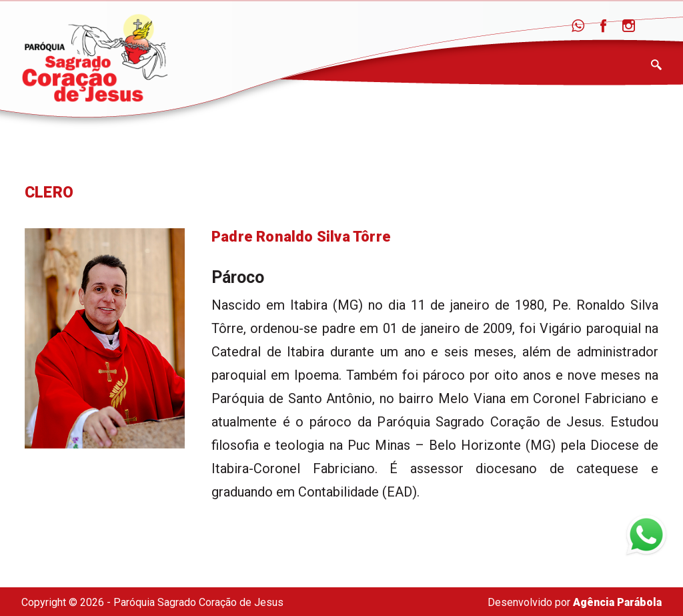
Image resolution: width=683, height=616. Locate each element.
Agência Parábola (617, 602)
